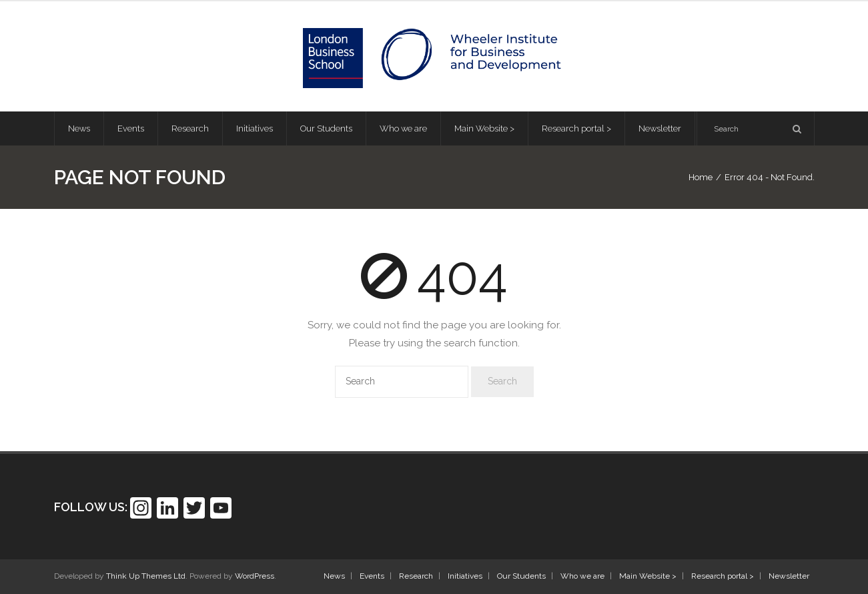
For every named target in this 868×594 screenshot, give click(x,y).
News (334, 576)
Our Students (521, 576)
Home (701, 177)
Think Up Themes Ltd (146, 576)
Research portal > (723, 576)
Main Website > (648, 576)
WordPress (255, 576)
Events (372, 576)
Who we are (582, 576)
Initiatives (465, 576)
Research (416, 576)
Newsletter (789, 576)
